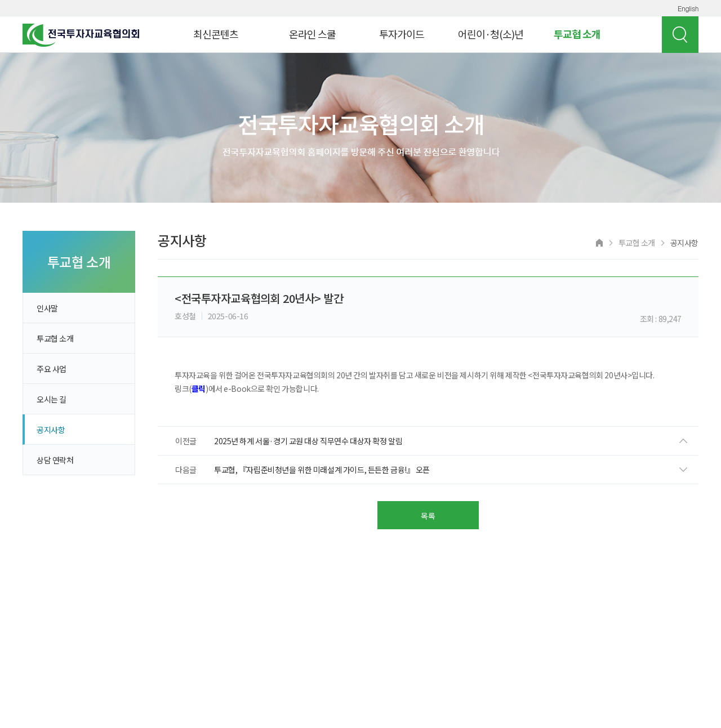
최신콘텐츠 (216, 34)
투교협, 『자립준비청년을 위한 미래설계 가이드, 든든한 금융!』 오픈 (322, 470)
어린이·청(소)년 (491, 34)
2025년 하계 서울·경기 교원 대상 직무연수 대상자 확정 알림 (308, 441)
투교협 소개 (577, 34)
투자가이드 (402, 34)
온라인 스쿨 (312, 34)
